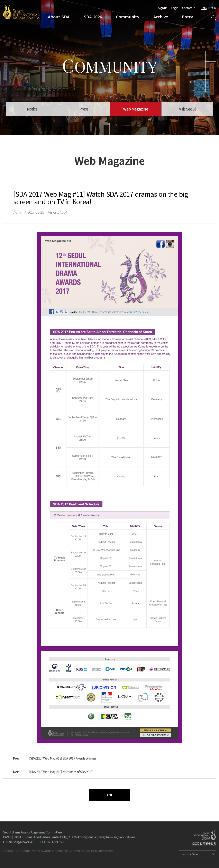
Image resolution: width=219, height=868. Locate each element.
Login (175, 8)
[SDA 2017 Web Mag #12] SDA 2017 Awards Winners (63, 758)
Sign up (163, 8)
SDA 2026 (93, 17)
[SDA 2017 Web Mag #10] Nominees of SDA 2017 (61, 772)
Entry (188, 17)
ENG (204, 8)
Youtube (211, 56)
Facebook (211, 87)
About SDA (59, 17)
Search (214, 18)
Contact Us (189, 8)
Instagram (211, 67)
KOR (213, 8)
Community (128, 17)
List (109, 795)
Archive (161, 17)
